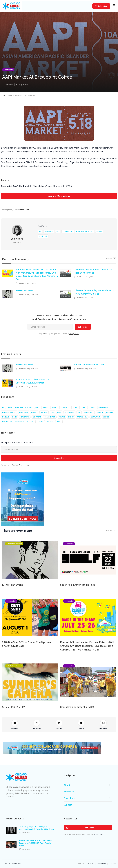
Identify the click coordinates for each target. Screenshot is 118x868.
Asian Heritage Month (85, 231)
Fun (58, 231)
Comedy (54, 407)
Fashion (34, 412)
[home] (11, 6)
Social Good (7, 422)
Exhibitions (24, 412)
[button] (114, 6)
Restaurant (95, 417)
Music (14, 417)
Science (106, 417)
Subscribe (103, 6)
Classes (45, 407)
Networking (25, 417)
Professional (68, 231)
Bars (37, 407)
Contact (91, 864)
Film (52, 412)
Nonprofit (37, 417)
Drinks (99, 231)
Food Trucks (69, 412)
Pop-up (71, 417)
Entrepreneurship (9, 412)
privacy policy (101, 864)
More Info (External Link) (59, 196)
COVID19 (76, 407)
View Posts (17, 243)
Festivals (44, 412)
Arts (10, 407)
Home (4, 95)
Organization (50, 417)
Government (89, 412)
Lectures (110, 412)
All (40, 231)
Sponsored (43, 236)
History (100, 412)
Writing (50, 422)
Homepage (112, 864)
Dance (84, 407)
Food (59, 412)
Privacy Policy (74, 334)
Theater (30, 422)
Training (40, 422)
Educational (103, 407)
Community (8, 69)
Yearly (59, 422)
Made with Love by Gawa (13, 864)
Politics (62, 417)
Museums (6, 417)
